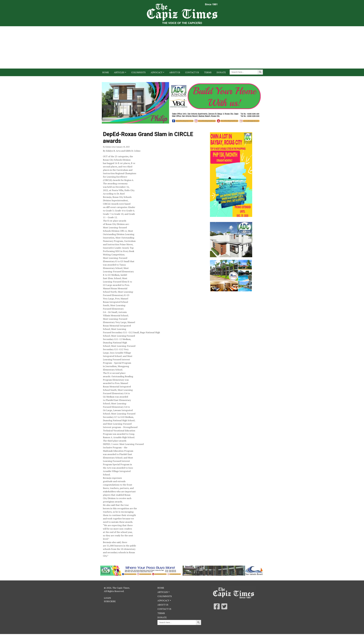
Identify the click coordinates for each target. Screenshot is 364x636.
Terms (208, 72)
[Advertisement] (182, 47)
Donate (221, 72)
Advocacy (157, 72)
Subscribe (110, 601)
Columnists (138, 72)
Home (106, 72)
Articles (119, 72)
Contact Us (192, 72)
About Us (175, 72)
